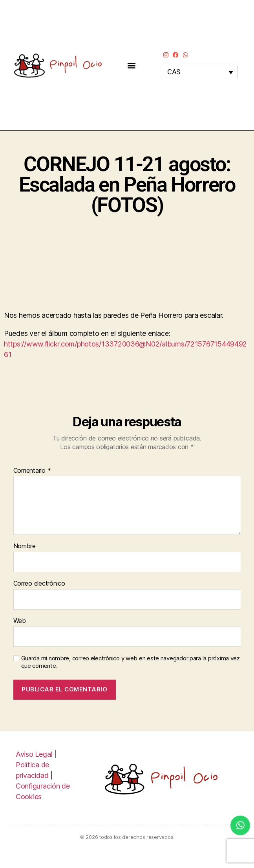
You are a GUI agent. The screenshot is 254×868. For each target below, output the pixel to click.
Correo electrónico (39, 584)
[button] (132, 65)
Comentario (32, 471)
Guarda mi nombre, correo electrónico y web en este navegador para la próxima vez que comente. (131, 662)
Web (20, 621)
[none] (200, 72)
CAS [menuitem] (174, 72)
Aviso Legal (34, 754)
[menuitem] (200, 72)
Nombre (25, 546)
